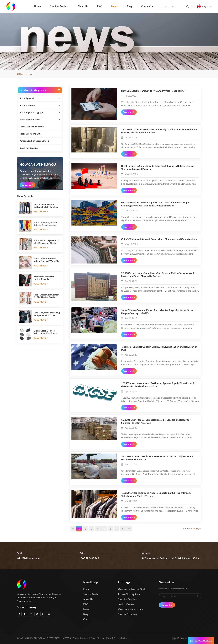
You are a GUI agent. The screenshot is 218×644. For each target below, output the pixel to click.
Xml (109, 638)
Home (37, 6)
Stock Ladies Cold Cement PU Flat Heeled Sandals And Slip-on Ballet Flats (46, 296)
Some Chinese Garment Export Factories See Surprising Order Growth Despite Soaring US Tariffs (158, 312)
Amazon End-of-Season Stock (34, 141)
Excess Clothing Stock (129, 594)
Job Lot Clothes (126, 604)
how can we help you (38, 165)
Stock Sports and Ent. (30, 134)
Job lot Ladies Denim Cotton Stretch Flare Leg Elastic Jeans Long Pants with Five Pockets (46, 206)
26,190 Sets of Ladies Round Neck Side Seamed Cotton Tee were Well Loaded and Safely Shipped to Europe (158, 275)
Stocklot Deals (58, 6)
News (114, 6)
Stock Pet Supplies (29, 148)
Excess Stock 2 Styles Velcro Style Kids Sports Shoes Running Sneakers (46, 332)
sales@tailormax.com (28, 558)
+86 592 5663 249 (89, 558)
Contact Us (26, 185)
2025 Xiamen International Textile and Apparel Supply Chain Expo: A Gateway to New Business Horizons (158, 385)
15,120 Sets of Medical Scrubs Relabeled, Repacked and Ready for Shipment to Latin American (156, 421)
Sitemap (101, 638)
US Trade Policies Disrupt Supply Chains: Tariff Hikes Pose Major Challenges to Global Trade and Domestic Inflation (155, 204)
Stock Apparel (27, 98)
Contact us (147, 6)
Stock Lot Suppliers (128, 599)
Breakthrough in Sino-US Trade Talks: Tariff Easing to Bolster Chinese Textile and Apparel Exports (158, 168)
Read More (41, 211)
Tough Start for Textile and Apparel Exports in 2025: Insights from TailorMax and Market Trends (156, 494)
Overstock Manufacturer (131, 609)
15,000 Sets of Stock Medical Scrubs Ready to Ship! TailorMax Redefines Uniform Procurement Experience (159, 131)
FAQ (100, 6)
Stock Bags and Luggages (32, 112)
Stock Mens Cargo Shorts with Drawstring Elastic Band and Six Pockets (46, 242)
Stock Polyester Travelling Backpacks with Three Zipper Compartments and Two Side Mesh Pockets (47, 314)
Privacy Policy (120, 638)
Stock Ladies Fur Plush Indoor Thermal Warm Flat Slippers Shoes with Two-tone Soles (47, 260)
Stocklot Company (127, 614)
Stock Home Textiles (30, 119)
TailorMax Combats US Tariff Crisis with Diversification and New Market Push (159, 348)
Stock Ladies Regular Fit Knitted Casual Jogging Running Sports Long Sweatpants (45, 224)
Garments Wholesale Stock (132, 589)
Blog (129, 6)
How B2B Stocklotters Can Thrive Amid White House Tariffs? (153, 91)
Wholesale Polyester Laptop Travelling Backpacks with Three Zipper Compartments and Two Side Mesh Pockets (47, 278)
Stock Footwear (27, 105)
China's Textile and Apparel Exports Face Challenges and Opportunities (159, 239)
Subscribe (167, 605)
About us (83, 6)
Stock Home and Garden (32, 127)
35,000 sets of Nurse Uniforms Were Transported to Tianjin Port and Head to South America (157, 458)
